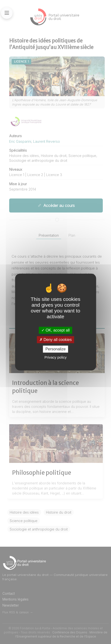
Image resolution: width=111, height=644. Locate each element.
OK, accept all (55, 330)
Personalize (56, 349)
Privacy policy (56, 357)
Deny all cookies (56, 340)
